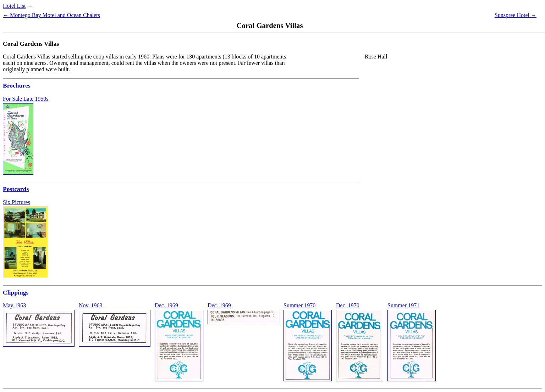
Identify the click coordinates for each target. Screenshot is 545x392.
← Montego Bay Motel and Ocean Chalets (51, 15)
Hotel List (14, 6)
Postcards (16, 189)
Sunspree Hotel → (516, 15)
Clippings (16, 292)
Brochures (17, 85)
